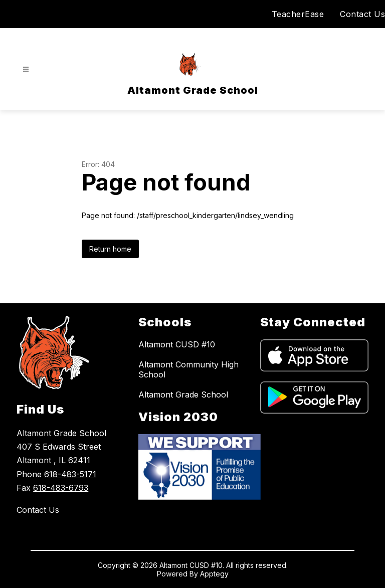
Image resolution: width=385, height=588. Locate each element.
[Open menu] (26, 69)
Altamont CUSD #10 (177, 344)
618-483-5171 (70, 474)
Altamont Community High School (188, 369)
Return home (110, 249)
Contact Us (362, 14)
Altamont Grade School (183, 395)
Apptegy (214, 574)
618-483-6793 (61, 488)
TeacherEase (298, 14)
